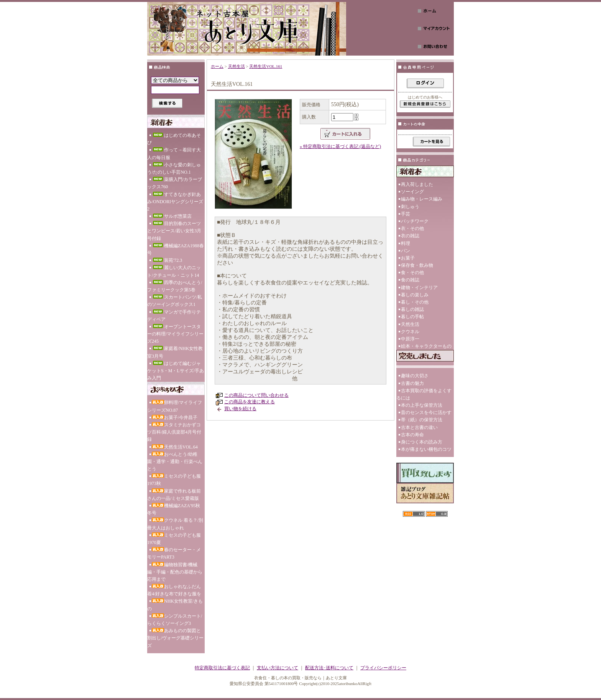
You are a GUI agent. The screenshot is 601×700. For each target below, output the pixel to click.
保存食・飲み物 (417, 265)
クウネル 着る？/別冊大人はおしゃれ (175, 524)
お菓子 (408, 258)
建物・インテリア (419, 288)
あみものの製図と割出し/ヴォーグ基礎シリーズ (175, 638)
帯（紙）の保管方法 (422, 420)
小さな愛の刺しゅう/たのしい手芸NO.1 (174, 168)
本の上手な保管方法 (422, 405)
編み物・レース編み (422, 199)
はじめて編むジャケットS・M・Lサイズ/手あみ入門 (176, 371)
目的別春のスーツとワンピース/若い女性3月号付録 (174, 231)
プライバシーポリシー (383, 668)
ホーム (217, 66)
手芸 (406, 214)
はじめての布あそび (174, 139)
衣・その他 (412, 228)
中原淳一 (410, 339)
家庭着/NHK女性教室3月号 (175, 352)
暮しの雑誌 (412, 309)
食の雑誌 (410, 280)
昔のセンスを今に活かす (426, 412)
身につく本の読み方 (422, 442)
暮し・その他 (415, 302)
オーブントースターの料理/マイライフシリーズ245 (175, 334)
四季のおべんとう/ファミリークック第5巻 (175, 286)
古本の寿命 (412, 435)
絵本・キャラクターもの (426, 346)
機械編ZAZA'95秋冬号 (174, 509)
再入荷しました (417, 184)
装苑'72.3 (167, 260)
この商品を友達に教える (250, 402)
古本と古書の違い (419, 427)
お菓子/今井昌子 (175, 417)
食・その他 (412, 273)
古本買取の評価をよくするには (424, 394)
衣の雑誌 (410, 236)
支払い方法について (278, 668)
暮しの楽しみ (415, 295)
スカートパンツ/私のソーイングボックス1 (175, 301)
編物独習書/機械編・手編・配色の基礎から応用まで (175, 572)
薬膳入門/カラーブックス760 (175, 183)
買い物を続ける (240, 409)
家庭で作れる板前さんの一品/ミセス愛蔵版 (174, 495)
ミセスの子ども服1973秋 (174, 480)
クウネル (410, 332)
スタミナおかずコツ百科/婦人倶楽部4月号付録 (174, 432)
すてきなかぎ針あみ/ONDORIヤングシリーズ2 (175, 202)
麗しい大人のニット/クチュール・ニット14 (174, 271)
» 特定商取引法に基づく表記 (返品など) (340, 146)
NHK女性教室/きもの (175, 605)
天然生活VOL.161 (266, 66)
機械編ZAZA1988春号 (176, 249)
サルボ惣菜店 (172, 216)
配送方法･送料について (329, 668)
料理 (406, 243)
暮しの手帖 (412, 317)
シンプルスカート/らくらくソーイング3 (175, 620)
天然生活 (236, 66)
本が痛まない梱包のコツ (426, 449)
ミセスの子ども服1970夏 (174, 539)
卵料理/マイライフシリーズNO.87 (175, 406)
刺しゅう (410, 207)
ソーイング (412, 192)
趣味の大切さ (415, 376)
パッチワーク (415, 221)
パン (406, 251)
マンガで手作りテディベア (174, 316)
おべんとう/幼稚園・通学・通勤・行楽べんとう (175, 462)
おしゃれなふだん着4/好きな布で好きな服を (174, 590)
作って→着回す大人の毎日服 (174, 154)
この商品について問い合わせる (256, 395)
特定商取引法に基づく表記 (222, 668)
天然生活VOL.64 (175, 447)
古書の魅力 (412, 383)
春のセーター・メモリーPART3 (174, 553)
